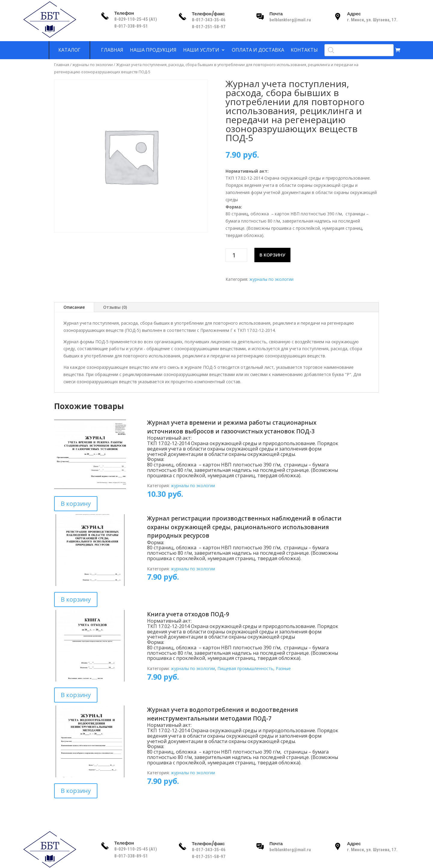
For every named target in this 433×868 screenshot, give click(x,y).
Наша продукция (153, 50)
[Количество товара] (236, 255)
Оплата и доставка (258, 50)
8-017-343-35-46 (209, 20)
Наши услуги (201, 50)
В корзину (272, 255)
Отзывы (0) (115, 307)
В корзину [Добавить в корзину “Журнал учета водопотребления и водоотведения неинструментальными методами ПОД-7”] (76, 791)
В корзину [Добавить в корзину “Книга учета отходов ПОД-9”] (76, 695)
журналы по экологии (93, 65)
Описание (74, 307)
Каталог (69, 50)
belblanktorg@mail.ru (290, 20)
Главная (112, 50)
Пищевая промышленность (245, 668)
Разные (283, 668)
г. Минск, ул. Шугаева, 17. (372, 20)
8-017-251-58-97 (209, 27)
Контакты (304, 50)
